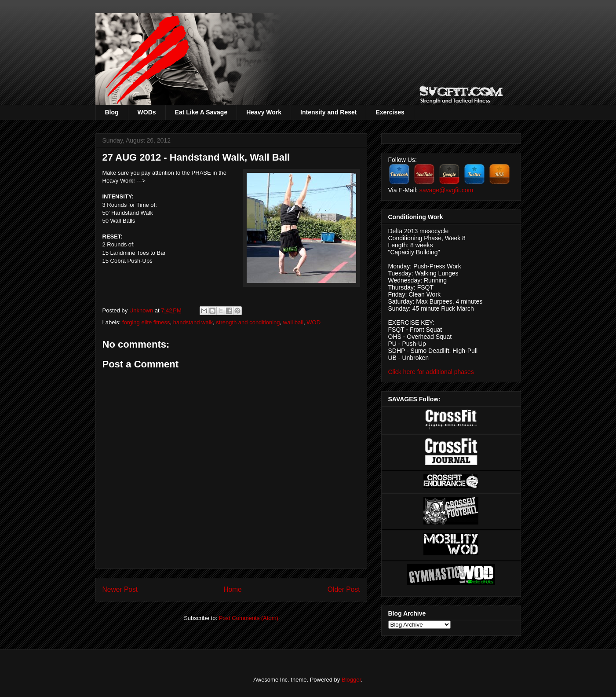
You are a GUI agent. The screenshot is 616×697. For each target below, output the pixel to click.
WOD (313, 322)
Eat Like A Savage (201, 112)
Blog (112, 112)
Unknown (142, 310)
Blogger (351, 680)
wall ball (293, 322)
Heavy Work (264, 112)
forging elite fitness (146, 322)
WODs (147, 112)
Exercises (390, 112)
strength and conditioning (248, 322)
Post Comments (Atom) (249, 618)
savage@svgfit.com (446, 190)
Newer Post (120, 589)
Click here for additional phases (431, 372)
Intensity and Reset (328, 112)
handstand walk (193, 322)
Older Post (344, 589)
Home (233, 589)
